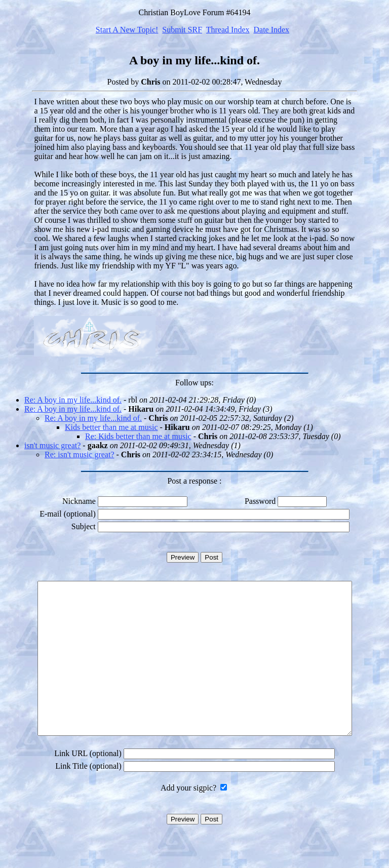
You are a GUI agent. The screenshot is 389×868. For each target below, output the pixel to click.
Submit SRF (182, 30)
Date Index (271, 30)
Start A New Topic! (127, 30)
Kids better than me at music (111, 427)
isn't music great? (52, 445)
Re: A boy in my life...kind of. (73, 400)
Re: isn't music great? (80, 455)
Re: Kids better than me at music (138, 436)
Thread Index (228, 30)
